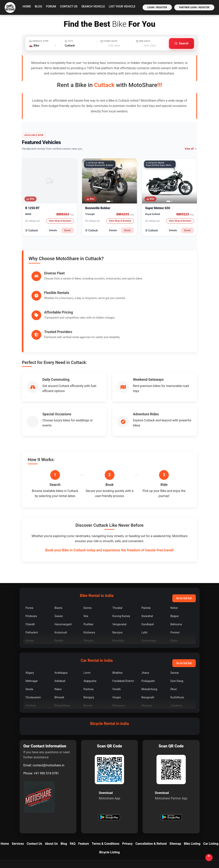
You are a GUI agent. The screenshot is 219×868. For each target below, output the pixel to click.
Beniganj (89, 666)
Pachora (88, 658)
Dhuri (174, 658)
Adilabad (60, 650)
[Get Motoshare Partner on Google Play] (171, 786)
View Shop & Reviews (60, 221)
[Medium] (156, 844)
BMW (28, 214)
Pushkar (88, 593)
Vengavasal (119, 593)
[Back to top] (209, 857)
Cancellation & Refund (151, 812)
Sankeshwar (149, 609)
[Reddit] (167, 844)
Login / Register (157, 7)
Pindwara (31, 585)
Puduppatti (148, 650)
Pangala (88, 609)
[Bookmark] (197, 844)
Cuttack (33, 230)
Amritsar (31, 674)
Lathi (144, 601)
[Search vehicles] (181, 43)
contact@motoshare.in (48, 734)
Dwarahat (147, 585)
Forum (51, 6)
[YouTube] (126, 844)
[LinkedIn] (116, 844)
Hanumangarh (63, 593)
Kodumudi (61, 601)
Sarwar (175, 641)
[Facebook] (96, 844)
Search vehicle (93, 6)
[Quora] (136, 844)
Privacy (127, 812)
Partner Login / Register (194, 7)
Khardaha (118, 609)
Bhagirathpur (62, 674)
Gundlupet (148, 593)
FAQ (73, 812)
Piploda (146, 577)
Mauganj (147, 674)
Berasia (88, 674)
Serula (29, 658)
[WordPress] (207, 844)
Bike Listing (192, 812)
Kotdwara (89, 601)
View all (191, 149)
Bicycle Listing (109, 821)
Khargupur (119, 674)
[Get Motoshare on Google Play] (109, 786)
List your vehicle (122, 6)
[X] (85, 844)
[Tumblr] (187, 844)
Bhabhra (117, 641)
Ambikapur (61, 641)
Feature (84, 812)
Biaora (58, 577)
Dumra (87, 577)
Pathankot (32, 601)
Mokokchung (149, 658)
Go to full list (184, 567)
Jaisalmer (176, 674)
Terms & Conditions (105, 812)
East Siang (177, 650)
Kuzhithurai (177, 666)
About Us (51, 812)
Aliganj (30, 641)
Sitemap (175, 812)
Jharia (145, 641)
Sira (86, 585)
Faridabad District (123, 650)
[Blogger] (146, 844)
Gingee (117, 666)
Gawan (59, 585)
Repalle (59, 609)
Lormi (87, 641)
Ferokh (116, 658)
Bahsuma (176, 593)
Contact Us (69, 6)
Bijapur (175, 585)
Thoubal (117, 577)
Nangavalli (148, 666)
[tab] (108, 201)
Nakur (58, 658)
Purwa (29, 577)
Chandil (30, 593)
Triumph (90, 214)
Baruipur (118, 601)
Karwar (30, 609)
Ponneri (175, 601)
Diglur (174, 609)
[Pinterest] (177, 844)
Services (18, 812)
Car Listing (211, 812)
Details (53, 230)
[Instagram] (106, 844)
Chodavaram (33, 666)
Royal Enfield (153, 214)
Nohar (174, 577)
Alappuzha (90, 650)
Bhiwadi (59, 666)
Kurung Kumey (121, 585)
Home (27, 6)
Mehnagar (32, 650)
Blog (38, 6)
